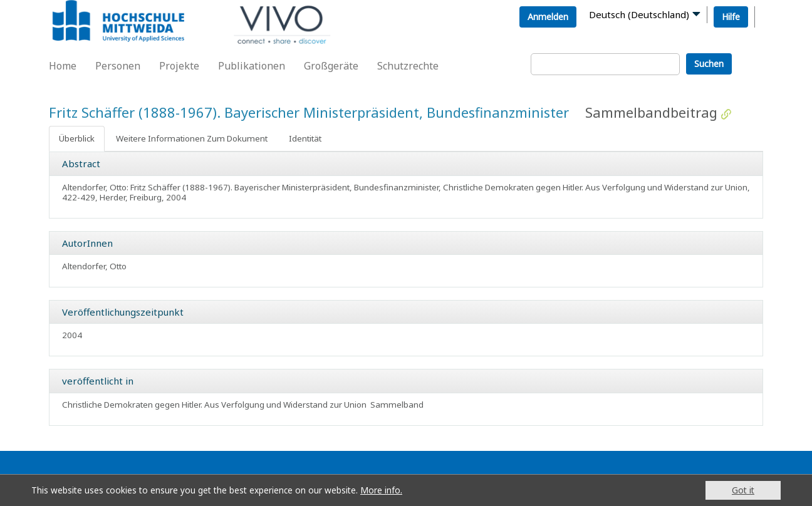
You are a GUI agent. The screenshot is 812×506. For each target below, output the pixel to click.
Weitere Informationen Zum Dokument (192, 138)
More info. (381, 490)
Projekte (179, 66)
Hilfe (731, 17)
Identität (305, 138)
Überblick (77, 138)
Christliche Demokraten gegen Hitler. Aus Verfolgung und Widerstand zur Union (214, 405)
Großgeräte (331, 66)
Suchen (709, 64)
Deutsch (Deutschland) (639, 14)
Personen (118, 66)
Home (63, 66)
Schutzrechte (408, 66)
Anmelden (548, 17)
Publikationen (252, 66)
